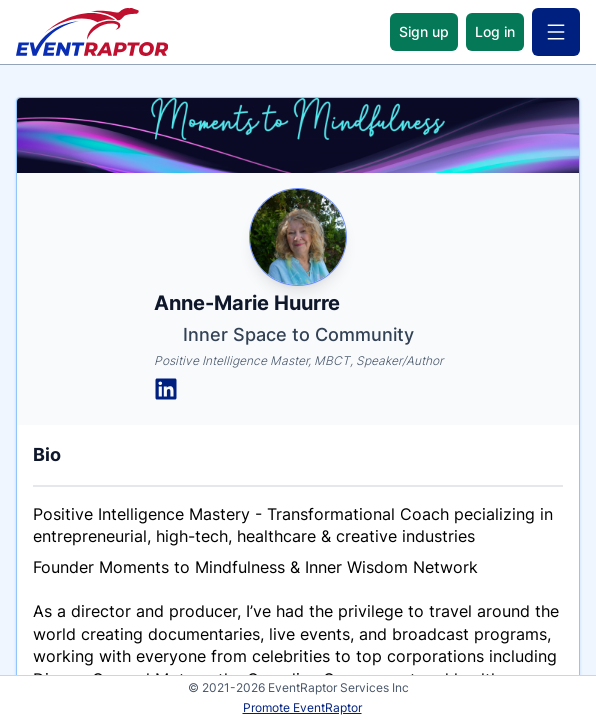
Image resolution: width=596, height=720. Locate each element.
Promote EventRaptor (302, 707)
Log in (495, 31)
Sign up (424, 31)
